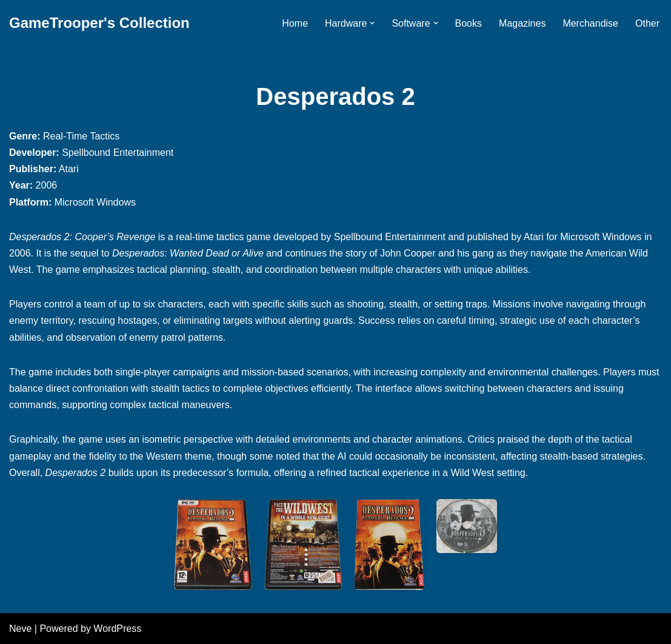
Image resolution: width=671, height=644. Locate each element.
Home (295, 23)
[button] (372, 23)
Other (647, 23)
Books (469, 23)
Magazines (522, 23)
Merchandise (590, 23)
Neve (20, 629)
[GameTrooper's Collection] (99, 23)
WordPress (117, 629)
